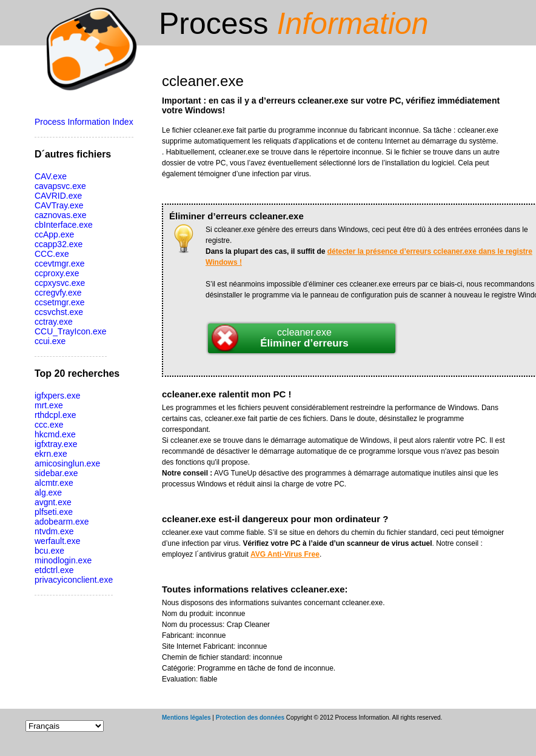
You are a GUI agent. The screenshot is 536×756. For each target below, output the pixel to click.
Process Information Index (84, 122)
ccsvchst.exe (59, 312)
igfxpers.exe (57, 396)
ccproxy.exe (57, 273)
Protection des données (250, 718)
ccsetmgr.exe (59, 302)
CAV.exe (51, 176)
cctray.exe (54, 322)
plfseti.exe (54, 512)
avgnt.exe (53, 502)
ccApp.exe (54, 234)
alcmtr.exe (54, 483)
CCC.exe (52, 254)
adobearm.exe (62, 522)
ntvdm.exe (54, 531)
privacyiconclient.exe (74, 580)
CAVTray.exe (59, 205)
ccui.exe (50, 341)
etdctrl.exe (54, 570)
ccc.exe (49, 425)
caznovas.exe (61, 215)
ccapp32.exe (59, 244)
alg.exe (48, 492)
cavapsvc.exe (60, 186)
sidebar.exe (56, 473)
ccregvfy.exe (58, 293)
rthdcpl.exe (55, 415)
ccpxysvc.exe (60, 283)
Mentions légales (186, 718)
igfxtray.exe (56, 444)
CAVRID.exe (58, 196)
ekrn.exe (51, 454)
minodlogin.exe (63, 560)
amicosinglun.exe (67, 463)
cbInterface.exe (64, 225)
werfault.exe (57, 541)
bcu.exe (49, 551)
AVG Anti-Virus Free (285, 554)
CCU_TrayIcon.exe (71, 331)
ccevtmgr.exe (59, 264)
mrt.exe (49, 405)
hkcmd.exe (55, 434)
